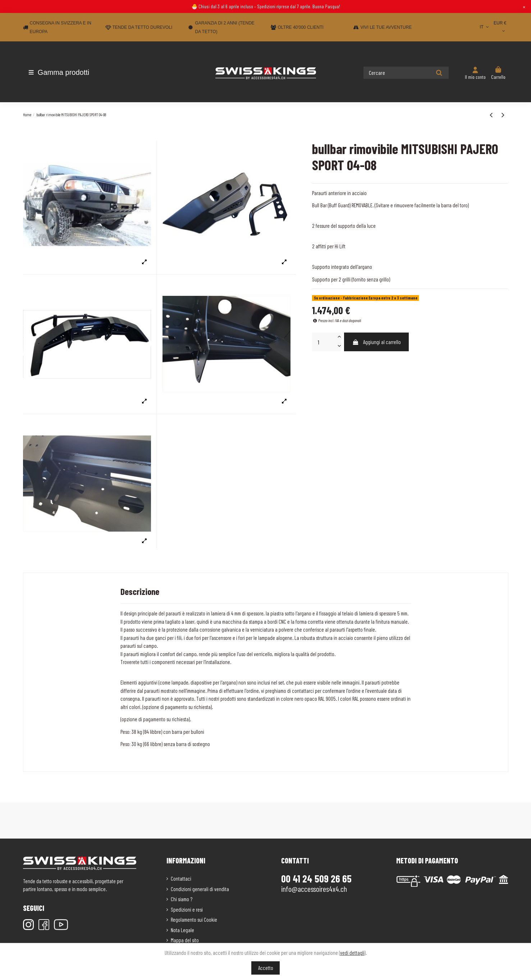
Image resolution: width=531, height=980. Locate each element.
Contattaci (181, 879)
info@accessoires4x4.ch (314, 889)
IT (485, 27)
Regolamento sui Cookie (194, 920)
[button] (65, 72)
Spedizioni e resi (187, 909)
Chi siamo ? (182, 899)
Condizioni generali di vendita (200, 889)
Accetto (266, 968)
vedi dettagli (352, 953)
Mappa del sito (185, 940)
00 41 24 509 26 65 (316, 879)
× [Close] (524, 6)
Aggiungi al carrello (377, 342)
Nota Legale (182, 930)
